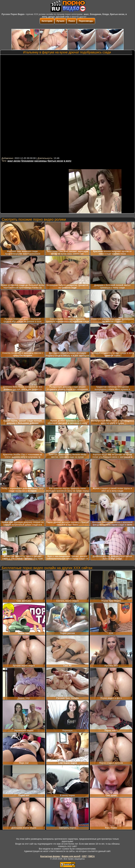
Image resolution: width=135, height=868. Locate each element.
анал (10, 161)
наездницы (41, 161)
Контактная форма (50, 856)
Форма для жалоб (71, 856)
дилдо (17, 161)
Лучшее (60, 21)
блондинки (27, 161)
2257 (84, 856)
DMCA (92, 856)
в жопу (67, 161)
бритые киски (55, 161)
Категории (47, 21)
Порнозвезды (86, 21)
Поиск (72, 21)
